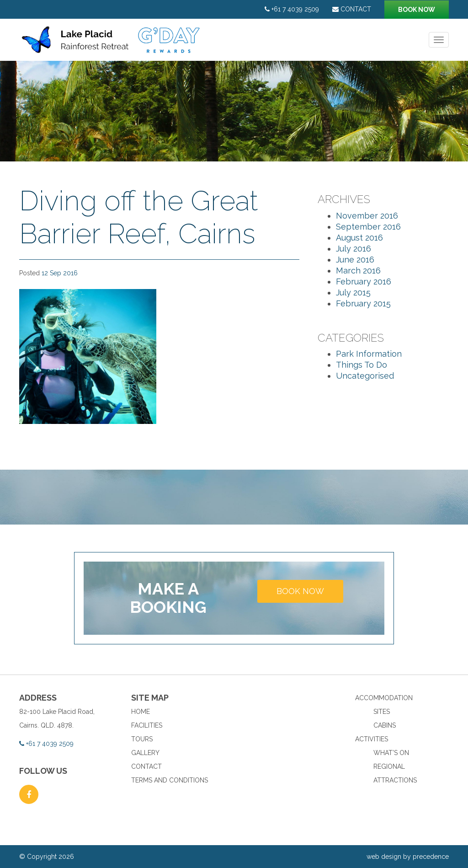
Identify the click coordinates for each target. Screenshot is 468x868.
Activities (372, 739)
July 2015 (353, 292)
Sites (382, 712)
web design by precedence (408, 857)
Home (141, 712)
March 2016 (358, 271)
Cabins (385, 725)
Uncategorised (365, 376)
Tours (142, 739)
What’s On (391, 753)
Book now (417, 10)
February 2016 (364, 281)
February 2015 (363, 303)
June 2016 (355, 260)
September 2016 (368, 227)
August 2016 (359, 238)
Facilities (147, 725)
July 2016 (354, 249)
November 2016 (367, 216)
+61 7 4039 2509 (292, 9)
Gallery (145, 753)
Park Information (369, 354)
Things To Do (362, 365)
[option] (234, 111)
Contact (352, 9)
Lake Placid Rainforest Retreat (112, 44)
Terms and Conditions (170, 780)
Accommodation (384, 698)
